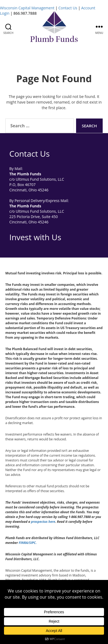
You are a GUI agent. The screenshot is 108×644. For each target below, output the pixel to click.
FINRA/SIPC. (28, 543)
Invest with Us (35, 237)
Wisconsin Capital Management (27, 8)
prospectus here (43, 522)
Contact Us (68, 8)
